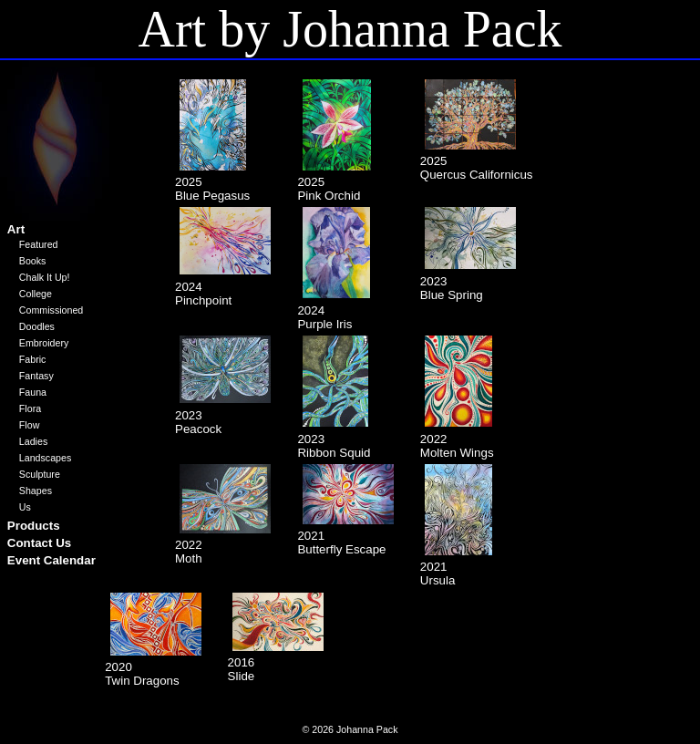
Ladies (33, 441)
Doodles (37, 326)
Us (25, 507)
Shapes (36, 491)
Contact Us (39, 543)
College (36, 294)
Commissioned (51, 310)
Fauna (33, 392)
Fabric (33, 359)
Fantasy (36, 376)
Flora (30, 408)
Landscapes (45, 458)
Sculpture (40, 474)
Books (33, 261)
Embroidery (44, 343)
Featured (39, 244)
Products (34, 526)
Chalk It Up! (45, 277)
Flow (30, 425)
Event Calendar (51, 560)
